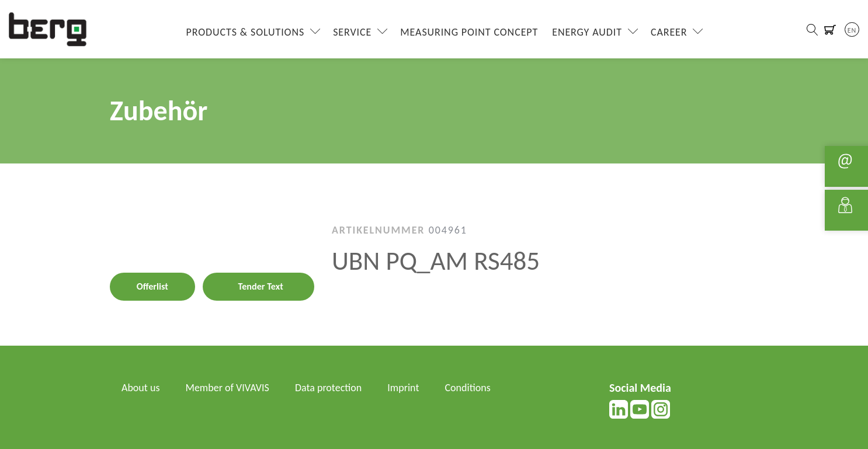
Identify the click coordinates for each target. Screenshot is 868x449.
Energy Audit (587, 32)
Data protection (328, 388)
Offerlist (152, 286)
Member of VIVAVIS (228, 388)
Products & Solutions (246, 32)
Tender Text (261, 286)
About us (140, 388)
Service (352, 32)
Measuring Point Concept (469, 32)
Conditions (468, 388)
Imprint (403, 388)
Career (669, 32)
